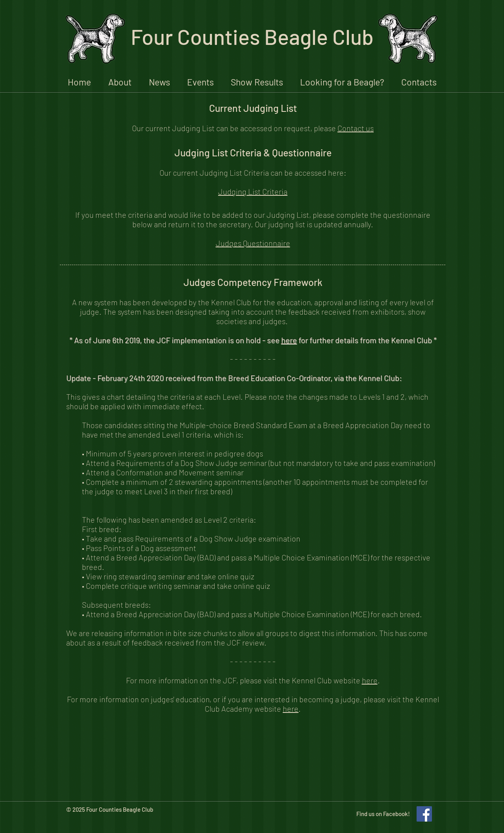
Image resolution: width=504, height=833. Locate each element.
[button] (120, 81)
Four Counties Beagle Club (252, 36)
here (289, 340)
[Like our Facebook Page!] (424, 814)
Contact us (356, 128)
